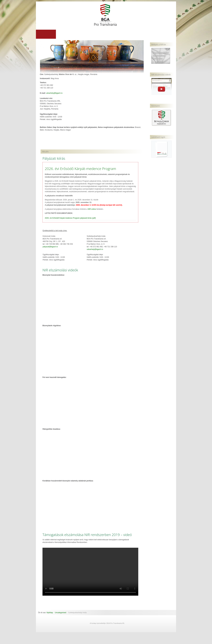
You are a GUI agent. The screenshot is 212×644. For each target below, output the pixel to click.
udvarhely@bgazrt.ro (54, 93)
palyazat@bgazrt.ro (50, 247)
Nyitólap (50, 613)
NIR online (92, 209)
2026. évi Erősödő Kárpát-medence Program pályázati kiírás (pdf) (70, 218)
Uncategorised (61, 613)
